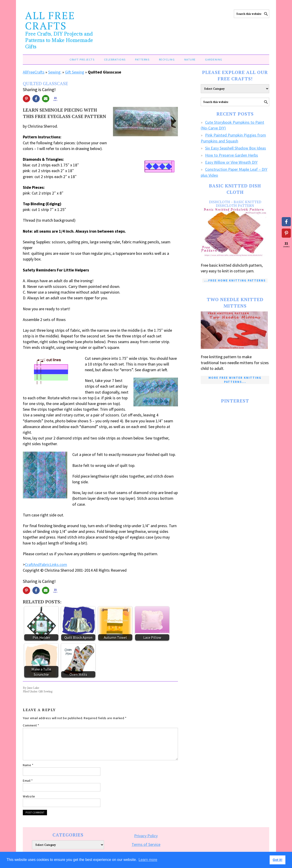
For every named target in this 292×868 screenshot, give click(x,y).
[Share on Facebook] (36, 99)
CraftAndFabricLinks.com (46, 564)
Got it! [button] (277, 860)
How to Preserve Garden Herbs (232, 155)
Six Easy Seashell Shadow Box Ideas (236, 148)
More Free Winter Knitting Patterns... (235, 380)
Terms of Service (146, 844)
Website (29, 796)
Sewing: (55, 72)
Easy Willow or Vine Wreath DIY (231, 162)
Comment (31, 725)
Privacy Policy (146, 836)
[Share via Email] (46, 99)
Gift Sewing (75, 72)
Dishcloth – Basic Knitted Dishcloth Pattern (235, 204)
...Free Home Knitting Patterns (235, 280)
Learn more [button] (148, 860)
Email (28, 781)
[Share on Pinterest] (26, 99)
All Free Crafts (50, 20)
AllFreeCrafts (34, 72)
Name (28, 765)
